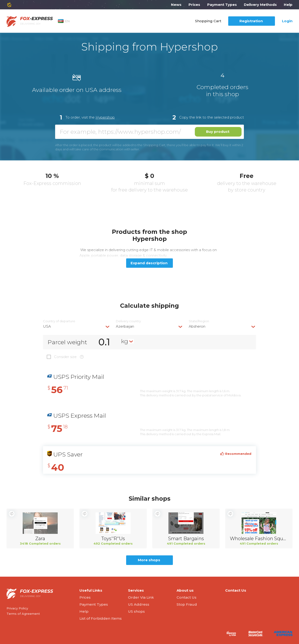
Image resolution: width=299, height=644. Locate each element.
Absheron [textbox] (197, 326)
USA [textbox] (47, 326)
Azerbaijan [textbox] (125, 326)
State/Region (199, 321)
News (176, 5)
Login (287, 21)
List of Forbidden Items (101, 618)
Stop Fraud (187, 604)
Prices (194, 5)
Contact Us (187, 597)
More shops (149, 560)
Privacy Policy (17, 608)
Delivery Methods (260, 5)
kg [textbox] (125, 341)
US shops (136, 611)
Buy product (218, 132)
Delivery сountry (128, 321)
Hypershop (105, 117)
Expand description (149, 263)
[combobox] (77, 326)
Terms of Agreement (23, 614)
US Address (139, 604)
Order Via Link (141, 597)
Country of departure (59, 321)
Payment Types (222, 5)
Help (288, 5)
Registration (251, 21)
